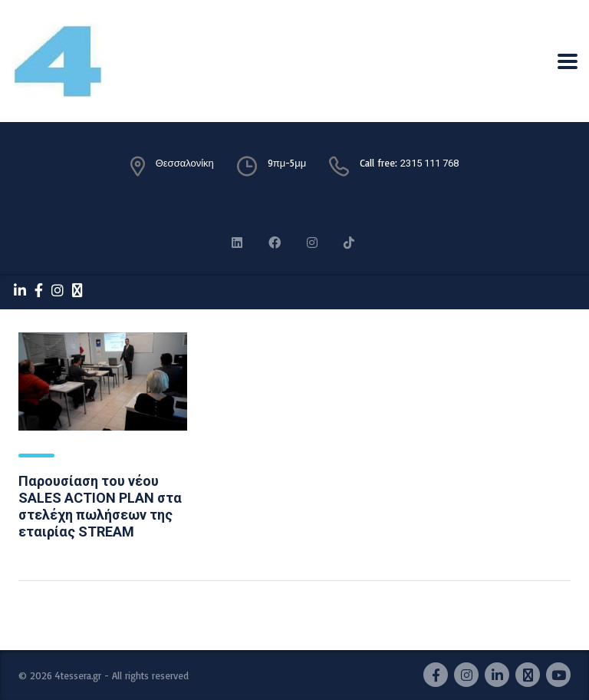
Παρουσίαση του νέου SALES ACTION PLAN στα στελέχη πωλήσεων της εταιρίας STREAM (100, 506)
